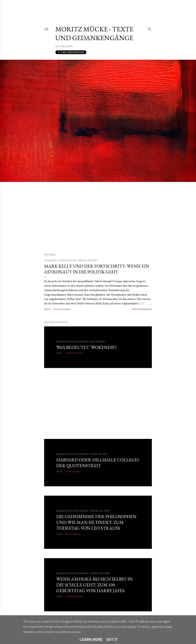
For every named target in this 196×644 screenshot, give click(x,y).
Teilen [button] (47, 309)
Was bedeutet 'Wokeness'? (87, 347)
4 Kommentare (74, 353)
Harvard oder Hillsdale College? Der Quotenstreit (98, 463)
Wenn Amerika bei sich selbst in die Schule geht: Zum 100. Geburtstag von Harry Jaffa (94, 585)
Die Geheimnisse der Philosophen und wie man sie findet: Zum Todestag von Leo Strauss (96, 522)
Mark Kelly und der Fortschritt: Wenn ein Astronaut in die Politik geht (97, 269)
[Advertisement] (91, 8)
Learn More (91, 640)
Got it (112, 640)
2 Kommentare (74, 596)
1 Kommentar (73, 471)
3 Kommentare (62, 309)
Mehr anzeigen (142, 309)
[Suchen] (150, 28)
